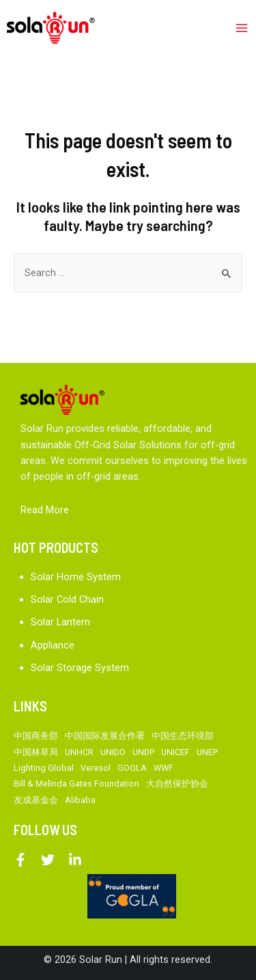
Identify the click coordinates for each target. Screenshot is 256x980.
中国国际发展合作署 (105, 736)
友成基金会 (36, 800)
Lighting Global (44, 768)
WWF (163, 768)
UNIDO (113, 752)
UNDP (143, 752)
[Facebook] (20, 860)
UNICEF (175, 752)
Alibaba (80, 800)
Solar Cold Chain (67, 599)
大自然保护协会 (177, 784)
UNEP (207, 752)
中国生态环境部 (183, 736)
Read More (45, 510)
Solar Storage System (80, 668)
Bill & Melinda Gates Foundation (76, 784)
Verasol (96, 768)
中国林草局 (36, 752)
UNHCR (79, 752)
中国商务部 (36, 736)
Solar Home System (76, 577)
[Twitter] (48, 860)
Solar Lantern (60, 622)
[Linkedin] (75, 860)
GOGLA (132, 768)
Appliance (53, 645)
